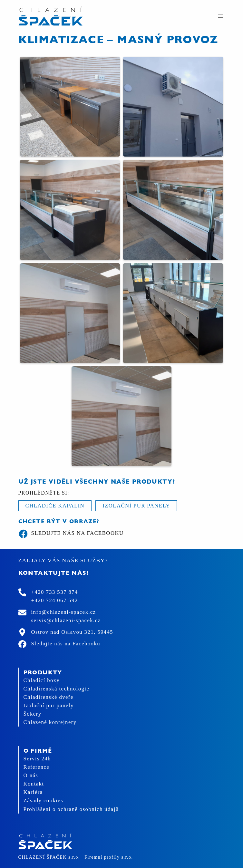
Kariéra (33, 792)
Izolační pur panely (136, 506)
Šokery (33, 714)
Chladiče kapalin (55, 506)
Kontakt (34, 784)
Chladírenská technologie (57, 689)
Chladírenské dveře (49, 697)
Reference (37, 767)
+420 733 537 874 (55, 592)
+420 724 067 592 (55, 600)
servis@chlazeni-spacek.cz (66, 620)
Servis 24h (37, 759)
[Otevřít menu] (221, 16)
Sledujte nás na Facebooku (71, 534)
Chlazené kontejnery (50, 722)
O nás (31, 775)
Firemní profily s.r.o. (109, 857)
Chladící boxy (42, 680)
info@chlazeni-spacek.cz (64, 612)
